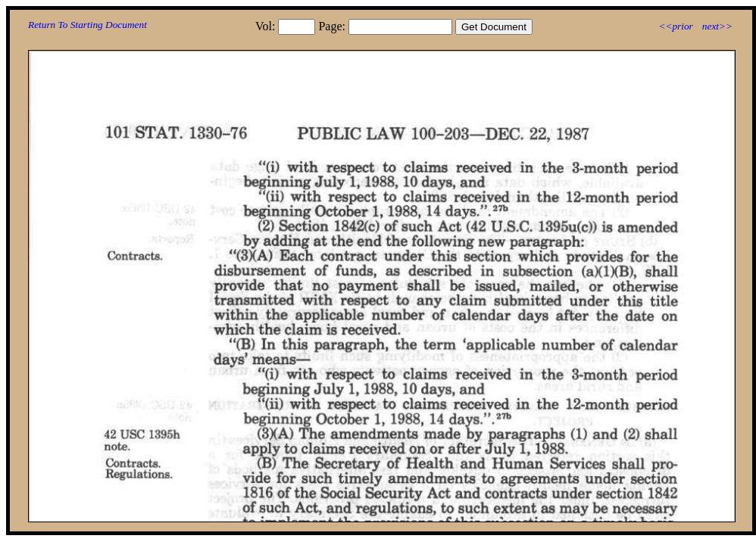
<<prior (675, 26)
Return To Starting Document (87, 25)
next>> (717, 26)
